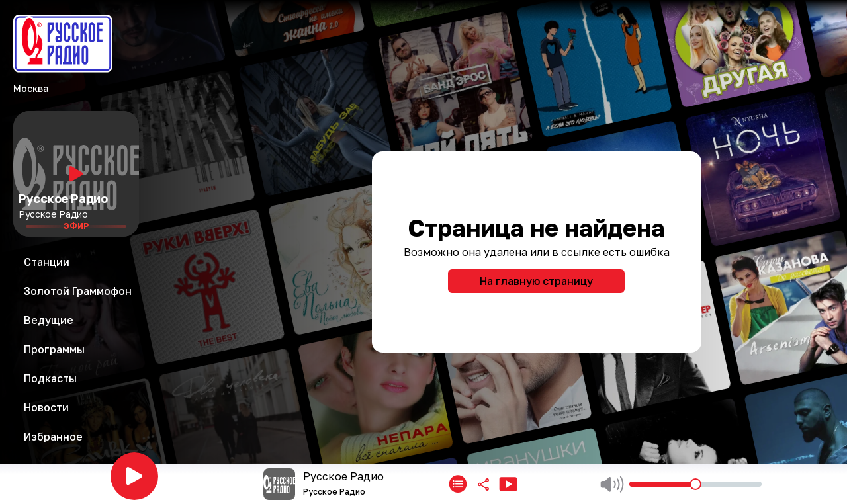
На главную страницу (536, 281)
